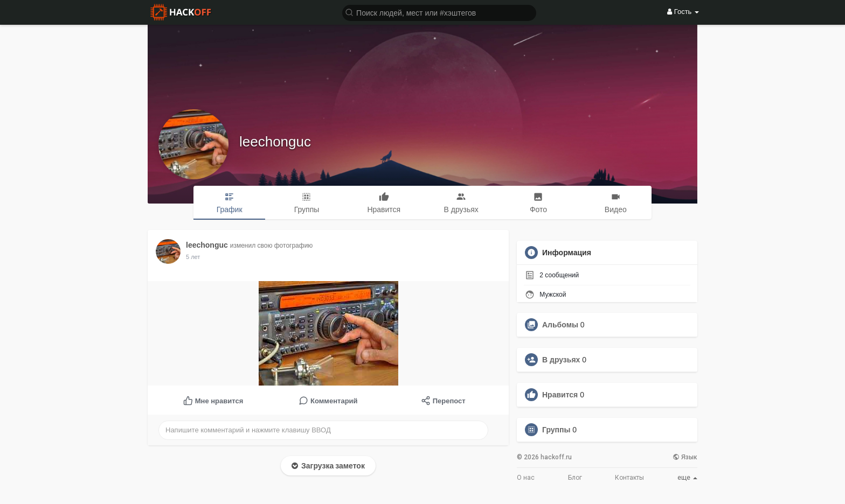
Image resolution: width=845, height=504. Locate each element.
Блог (575, 478)
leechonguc (275, 142)
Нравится (560, 395)
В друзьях (561, 360)
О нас (526, 478)
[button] (439, 12)
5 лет (193, 257)
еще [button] (687, 478)
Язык (685, 457)
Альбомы (560, 325)
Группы (556, 430)
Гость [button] (683, 12)
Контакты (629, 478)
